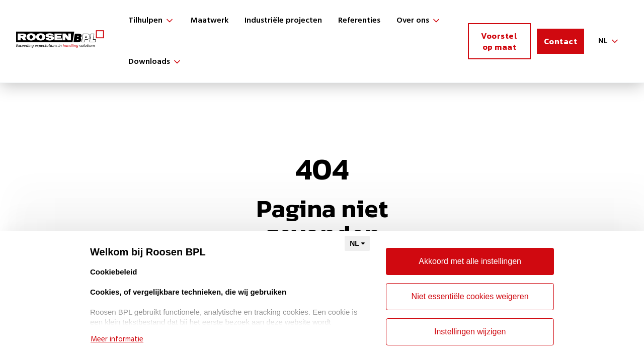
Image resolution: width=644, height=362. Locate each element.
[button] (151, 21)
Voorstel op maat (499, 41)
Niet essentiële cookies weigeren (470, 296)
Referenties (359, 21)
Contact (561, 41)
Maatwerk (210, 21)
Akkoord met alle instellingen (470, 261)
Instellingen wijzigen (470, 332)
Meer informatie (117, 339)
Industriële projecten (283, 21)
